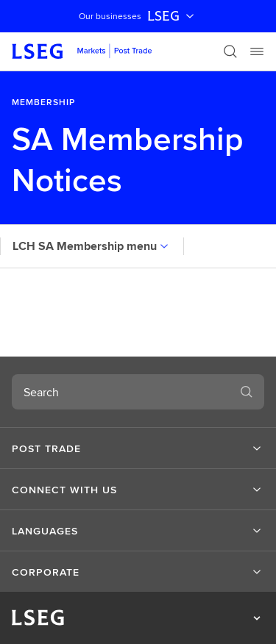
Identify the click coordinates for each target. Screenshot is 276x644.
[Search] (230, 51)
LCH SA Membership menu (92, 246)
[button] (138, 448)
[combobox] (120, 392)
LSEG (172, 16)
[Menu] (257, 51)
